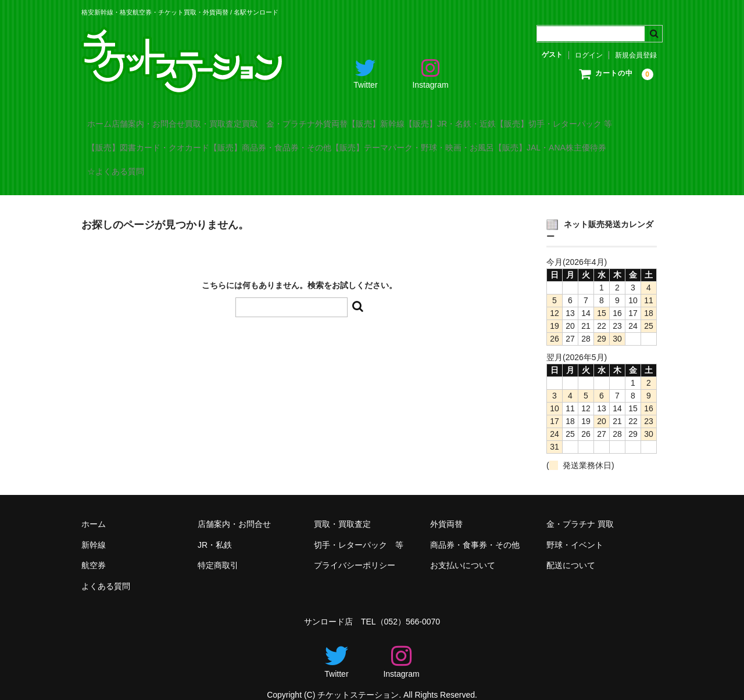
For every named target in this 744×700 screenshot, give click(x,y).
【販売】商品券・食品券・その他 (440, 143)
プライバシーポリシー (355, 550)
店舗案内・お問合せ (178, 119)
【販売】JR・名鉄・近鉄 (600, 119)
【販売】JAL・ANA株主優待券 (336, 167)
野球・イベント (575, 529)
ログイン (589, 55)
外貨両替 (433, 119)
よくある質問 (106, 570)
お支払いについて (463, 550)
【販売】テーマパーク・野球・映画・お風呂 (174, 167)
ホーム (106, 119)
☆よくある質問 (444, 167)
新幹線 (94, 529)
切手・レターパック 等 (359, 529)
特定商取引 (218, 550)
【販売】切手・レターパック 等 (151, 143)
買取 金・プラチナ (356, 119)
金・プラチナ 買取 (580, 508)
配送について (571, 550)
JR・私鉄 (215, 529)
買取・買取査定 (267, 119)
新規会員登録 (636, 55)
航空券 (94, 550)
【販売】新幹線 (502, 119)
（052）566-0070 (408, 606)
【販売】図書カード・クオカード (294, 143)
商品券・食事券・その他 (475, 529)
